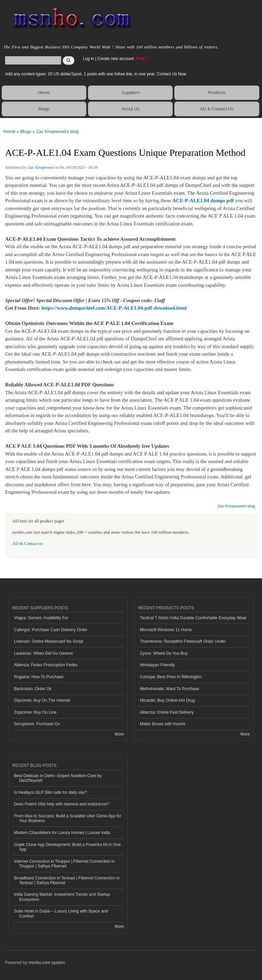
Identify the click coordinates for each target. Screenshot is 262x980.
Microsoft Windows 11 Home (166, 630)
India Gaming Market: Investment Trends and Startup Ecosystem (62, 897)
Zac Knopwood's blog (57, 131)
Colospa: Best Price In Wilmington (171, 677)
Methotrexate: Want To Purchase (170, 689)
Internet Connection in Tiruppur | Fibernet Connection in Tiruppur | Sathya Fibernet (64, 864)
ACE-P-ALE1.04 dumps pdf (203, 201)
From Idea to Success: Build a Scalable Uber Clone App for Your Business (68, 818)
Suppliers (130, 93)
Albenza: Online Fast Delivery (167, 712)
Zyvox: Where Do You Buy (164, 653)
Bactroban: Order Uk (33, 689)
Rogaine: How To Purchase (39, 677)
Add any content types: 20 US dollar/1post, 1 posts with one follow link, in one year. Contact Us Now (96, 74)
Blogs (44, 109)
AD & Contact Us (217, 109)
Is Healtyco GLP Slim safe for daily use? (50, 792)
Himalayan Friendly (157, 665)
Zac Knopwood (41, 167)
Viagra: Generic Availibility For (41, 618)
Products (217, 93)
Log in (89, 59)
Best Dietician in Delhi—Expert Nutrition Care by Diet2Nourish (58, 778)
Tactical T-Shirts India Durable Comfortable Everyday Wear (193, 618)
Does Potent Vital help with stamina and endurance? (61, 804)
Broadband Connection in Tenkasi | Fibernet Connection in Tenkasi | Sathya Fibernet (67, 880)
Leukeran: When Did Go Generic (44, 653)
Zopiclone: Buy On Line (35, 712)
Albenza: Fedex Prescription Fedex (46, 665)
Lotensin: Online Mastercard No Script (49, 641)
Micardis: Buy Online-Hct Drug (167, 700)
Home (44, 93)
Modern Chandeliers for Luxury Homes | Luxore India (62, 833)
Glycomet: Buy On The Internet (42, 700)
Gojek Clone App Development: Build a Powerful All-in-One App (67, 847)
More (119, 734)
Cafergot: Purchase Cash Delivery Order (51, 630)
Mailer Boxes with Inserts (163, 724)
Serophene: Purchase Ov (37, 724)
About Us (130, 109)
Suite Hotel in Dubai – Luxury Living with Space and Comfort (61, 914)
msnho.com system (47, 963)
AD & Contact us (27, 544)
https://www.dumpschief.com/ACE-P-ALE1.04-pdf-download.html (114, 308)
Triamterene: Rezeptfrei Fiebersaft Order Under (183, 641)
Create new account (116, 59)
